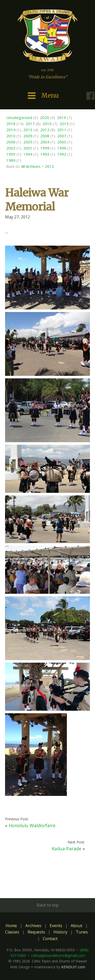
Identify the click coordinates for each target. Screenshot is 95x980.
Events (56, 926)
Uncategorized (19, 117)
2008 (45, 136)
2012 (45, 130)
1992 (62, 154)
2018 (11, 124)
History (60, 932)
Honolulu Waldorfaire (32, 825)
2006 (11, 142)
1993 (45, 154)
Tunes (82, 932)
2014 (11, 130)
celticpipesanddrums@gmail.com (58, 955)
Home (11, 926)
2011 (62, 130)
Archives (33, 926)
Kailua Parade (66, 849)
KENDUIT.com (73, 967)
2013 (28, 130)
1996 (62, 148)
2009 (28, 136)
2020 (45, 117)
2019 (62, 117)
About (77, 926)
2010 (11, 136)
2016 (47, 124)
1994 (28, 154)
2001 (28, 148)
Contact (50, 939)
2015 (64, 124)
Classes (12, 932)
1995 (11, 154)
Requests (36, 932)
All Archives (31, 166)
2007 (62, 136)
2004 (45, 142)
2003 (62, 142)
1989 (11, 160)
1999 (45, 148)
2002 (11, 148)
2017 (30, 124)
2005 (28, 142)
